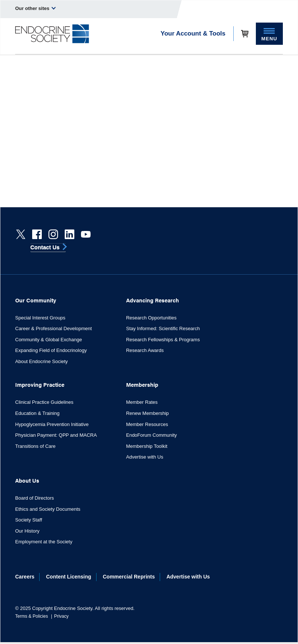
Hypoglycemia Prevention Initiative (52, 424)
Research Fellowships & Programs (163, 340)
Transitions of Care (35, 446)
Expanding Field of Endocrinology (51, 350)
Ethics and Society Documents (48, 509)
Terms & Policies (32, 616)
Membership (142, 384)
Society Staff (29, 520)
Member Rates (142, 402)
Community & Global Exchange (49, 340)
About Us (27, 480)
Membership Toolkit (147, 446)
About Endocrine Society (41, 361)
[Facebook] (37, 234)
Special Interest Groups (40, 318)
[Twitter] (21, 234)
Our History (27, 531)
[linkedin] (70, 234)
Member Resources (147, 424)
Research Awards (145, 350)
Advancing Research (153, 300)
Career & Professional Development (53, 328)
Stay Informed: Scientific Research (163, 328)
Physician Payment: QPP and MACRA (56, 435)
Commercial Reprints (129, 577)
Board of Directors (35, 498)
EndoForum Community (151, 435)
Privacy (61, 616)
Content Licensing (69, 577)
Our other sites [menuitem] (35, 8)
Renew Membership (148, 413)
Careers (25, 577)
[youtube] (86, 234)
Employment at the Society (44, 542)
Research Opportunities (151, 318)
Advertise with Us (145, 457)
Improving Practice (40, 384)
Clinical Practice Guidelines (44, 402)
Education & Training (37, 413)
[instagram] (53, 234)
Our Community (36, 300)
